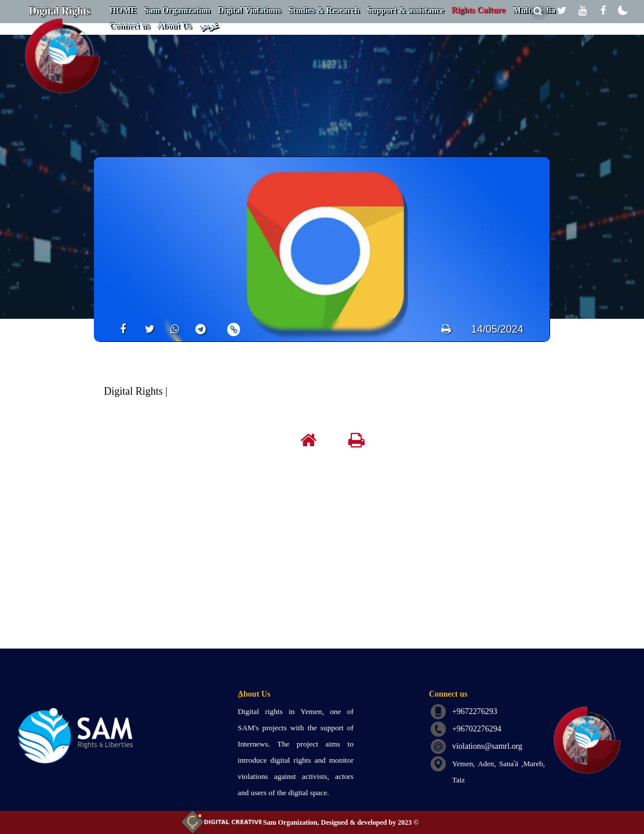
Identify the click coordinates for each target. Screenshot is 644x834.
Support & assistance (405, 10)
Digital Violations (250, 10)
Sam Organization (177, 10)
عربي (209, 26)
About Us (174, 26)
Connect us (130, 26)
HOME (123, 10)
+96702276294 (477, 729)
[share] (119, 329)
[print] (446, 329)
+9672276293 (475, 711)
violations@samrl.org (487, 746)
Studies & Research (324, 10)
